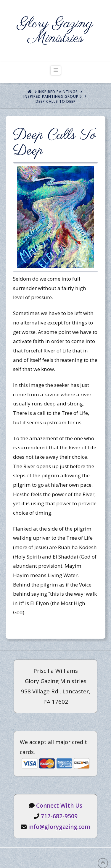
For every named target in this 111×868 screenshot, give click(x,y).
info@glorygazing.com (59, 827)
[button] (56, 70)
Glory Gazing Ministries (55, 31)
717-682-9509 (59, 816)
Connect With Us (59, 806)
